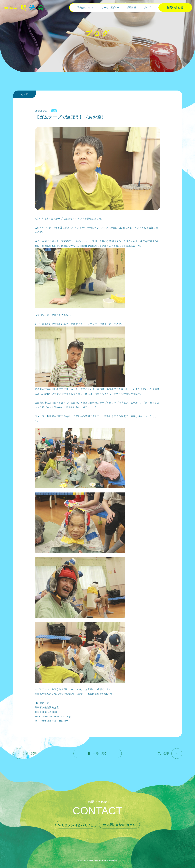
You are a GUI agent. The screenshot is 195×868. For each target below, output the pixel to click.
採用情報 (131, 7)
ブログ (147, 7)
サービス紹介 (108, 7)
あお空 (25, 94)
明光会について (85, 7)
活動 (54, 111)
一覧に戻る (100, 753)
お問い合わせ (175, 7)
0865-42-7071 (78, 825)
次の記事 (164, 753)
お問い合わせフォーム (121, 825)
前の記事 (31, 753)
